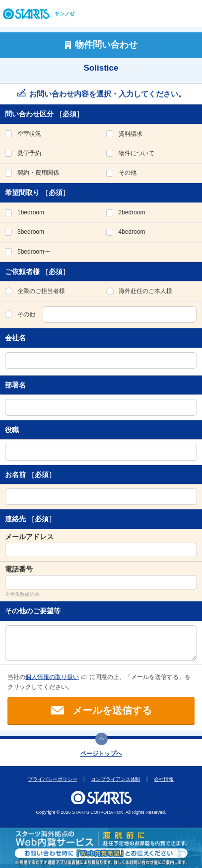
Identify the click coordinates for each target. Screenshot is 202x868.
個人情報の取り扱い (52, 677)
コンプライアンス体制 (116, 779)
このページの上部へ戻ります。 (101, 739)
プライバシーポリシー (53, 779)
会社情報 (164, 779)
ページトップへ (101, 754)
